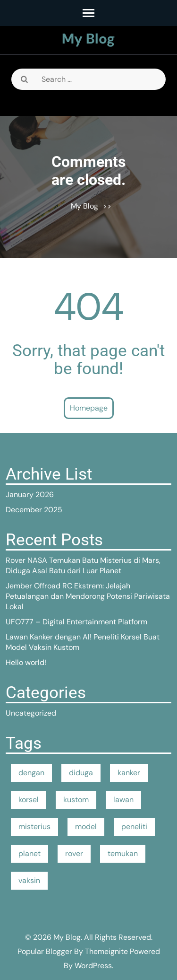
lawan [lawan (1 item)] (123, 800)
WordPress (93, 966)
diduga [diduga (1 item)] (81, 773)
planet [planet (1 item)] (29, 853)
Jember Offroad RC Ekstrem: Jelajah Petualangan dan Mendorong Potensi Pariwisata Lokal (88, 596)
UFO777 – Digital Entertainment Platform (76, 622)
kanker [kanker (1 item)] (129, 773)
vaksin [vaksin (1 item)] (29, 880)
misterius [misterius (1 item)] (34, 827)
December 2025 (34, 510)
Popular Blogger (45, 951)
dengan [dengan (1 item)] (31, 773)
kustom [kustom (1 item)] (76, 800)
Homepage (89, 408)
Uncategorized (31, 713)
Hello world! (26, 662)
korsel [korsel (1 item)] (29, 800)
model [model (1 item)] (86, 827)
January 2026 (30, 494)
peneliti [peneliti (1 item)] (134, 827)
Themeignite (106, 951)
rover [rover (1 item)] (74, 853)
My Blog (88, 39)
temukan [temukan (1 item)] (123, 853)
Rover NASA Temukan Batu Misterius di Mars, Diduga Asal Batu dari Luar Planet (83, 565)
